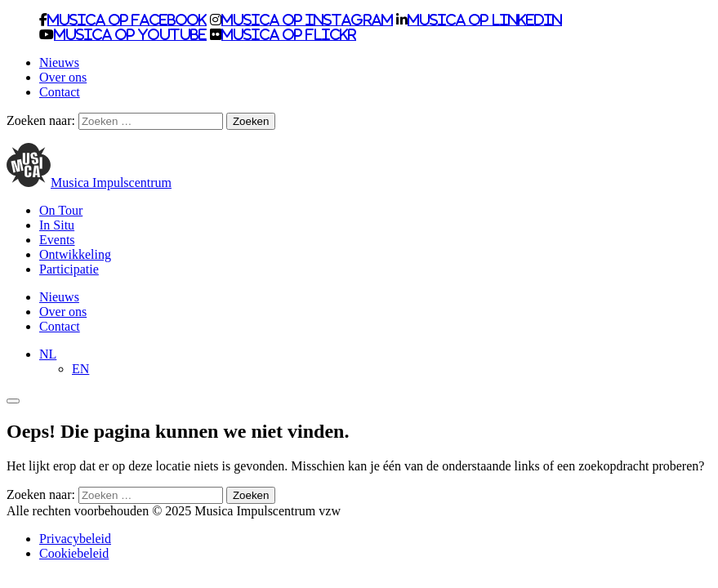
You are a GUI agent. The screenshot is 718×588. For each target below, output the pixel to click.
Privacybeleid (75, 539)
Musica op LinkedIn (485, 20)
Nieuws (59, 62)
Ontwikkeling (75, 254)
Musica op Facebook (127, 20)
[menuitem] (48, 354)
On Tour (61, 210)
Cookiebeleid (74, 553)
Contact (60, 92)
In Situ (57, 225)
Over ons (63, 77)
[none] (375, 362)
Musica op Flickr (289, 34)
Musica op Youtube (130, 34)
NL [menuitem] (48, 354)
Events (57, 240)
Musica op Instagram (307, 20)
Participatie (69, 269)
